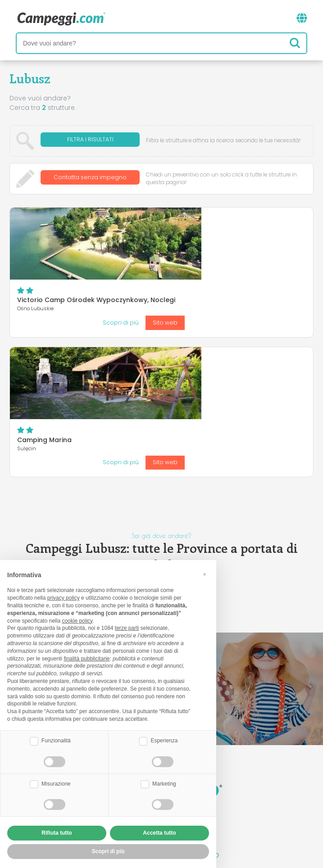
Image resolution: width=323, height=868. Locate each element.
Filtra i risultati (90, 141)
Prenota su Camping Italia (239, 777)
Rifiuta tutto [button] (57, 833)
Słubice (176, 476)
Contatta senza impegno (90, 179)
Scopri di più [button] (108, 851)
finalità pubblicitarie (86, 659)
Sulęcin (143, 476)
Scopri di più (242, 265)
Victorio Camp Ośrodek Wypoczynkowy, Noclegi (217, 228)
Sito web (286, 265)
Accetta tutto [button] (159, 833)
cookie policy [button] (77, 621)
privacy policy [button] (64, 598)
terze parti (127, 628)
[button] (205, 574)
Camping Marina (166, 310)
